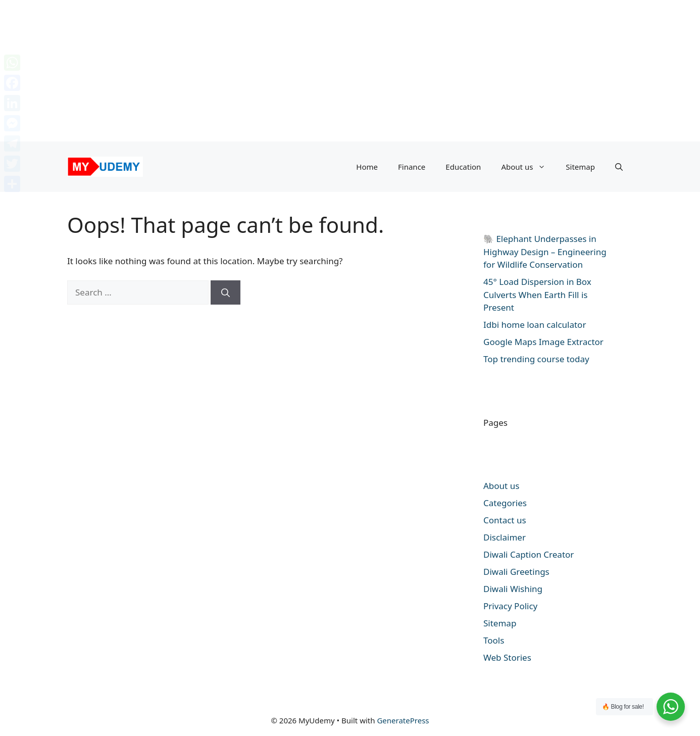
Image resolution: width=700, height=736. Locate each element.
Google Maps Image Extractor (543, 342)
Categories (505, 503)
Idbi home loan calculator (535, 325)
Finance (412, 167)
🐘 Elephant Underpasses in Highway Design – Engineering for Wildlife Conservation (545, 252)
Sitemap (580, 167)
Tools (494, 640)
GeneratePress (403, 720)
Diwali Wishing (513, 589)
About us (528, 167)
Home (367, 167)
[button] (619, 167)
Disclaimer (505, 537)
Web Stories (507, 657)
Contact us (505, 520)
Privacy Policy (510, 606)
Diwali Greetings (516, 572)
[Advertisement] (303, 71)
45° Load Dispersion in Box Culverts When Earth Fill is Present (537, 295)
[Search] (226, 292)
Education (463, 167)
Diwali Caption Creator (529, 554)
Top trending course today (536, 359)
